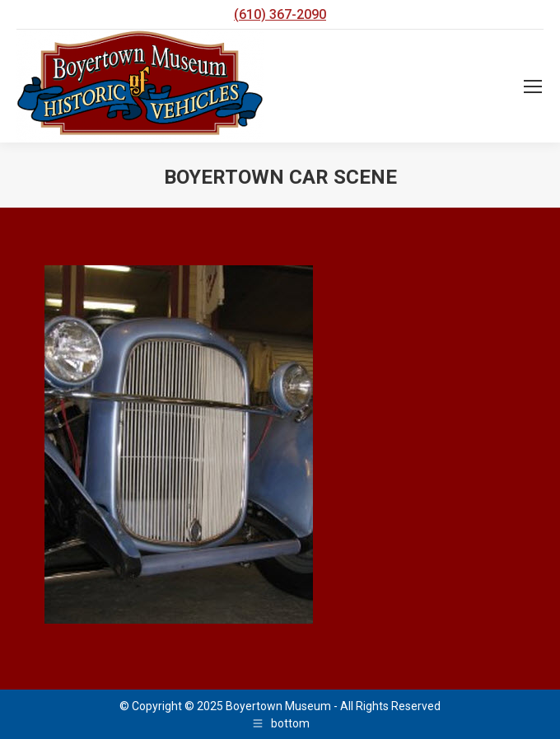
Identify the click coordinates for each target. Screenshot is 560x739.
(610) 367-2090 (280, 14)
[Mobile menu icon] (533, 87)
